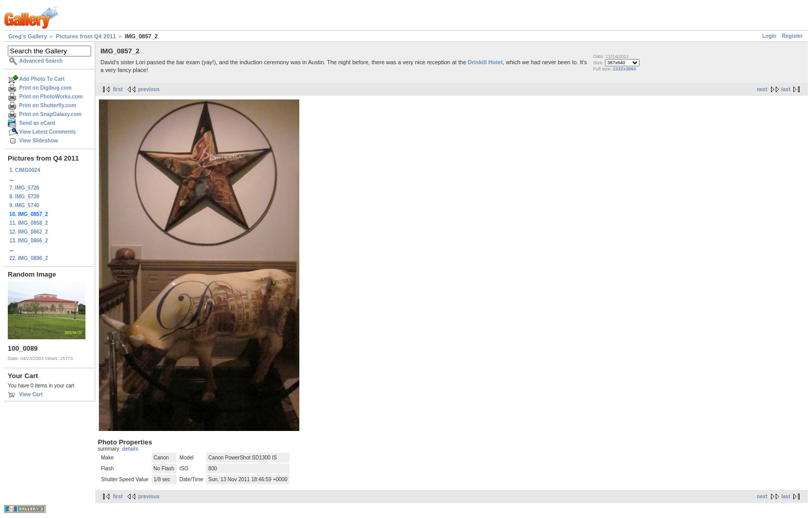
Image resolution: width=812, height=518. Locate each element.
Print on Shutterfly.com (48, 105)
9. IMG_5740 (24, 205)
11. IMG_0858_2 (29, 223)
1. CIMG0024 (25, 170)
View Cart (31, 394)
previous (149, 89)
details (130, 449)
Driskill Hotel (485, 62)
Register (792, 36)
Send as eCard (37, 123)
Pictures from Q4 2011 (86, 36)
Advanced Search (41, 61)
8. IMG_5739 (24, 197)
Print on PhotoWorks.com (51, 97)
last (786, 89)
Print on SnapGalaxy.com (50, 114)
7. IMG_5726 (24, 188)
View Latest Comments (47, 132)
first (118, 89)
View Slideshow (39, 141)
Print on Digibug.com (45, 88)
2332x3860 (624, 69)
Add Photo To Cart (42, 79)
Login (769, 36)
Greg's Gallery (28, 36)
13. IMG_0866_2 (29, 241)
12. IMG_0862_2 (29, 232)
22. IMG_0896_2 (29, 258)
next (762, 89)
